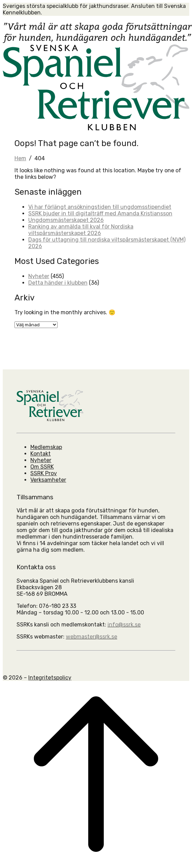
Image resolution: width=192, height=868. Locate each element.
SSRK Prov (44, 473)
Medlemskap (46, 447)
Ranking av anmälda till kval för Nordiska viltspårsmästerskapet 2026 (81, 230)
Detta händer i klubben (58, 283)
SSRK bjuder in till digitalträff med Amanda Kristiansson (100, 213)
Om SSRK (42, 467)
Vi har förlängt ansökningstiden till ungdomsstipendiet (100, 207)
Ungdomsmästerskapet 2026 (66, 220)
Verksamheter (48, 480)
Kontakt (41, 454)
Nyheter (39, 276)
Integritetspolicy (50, 678)
